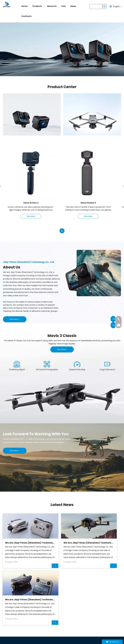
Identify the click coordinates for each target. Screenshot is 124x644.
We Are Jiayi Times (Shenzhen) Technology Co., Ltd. (19, 542)
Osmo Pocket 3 (88, 203)
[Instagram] (110, 626)
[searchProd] (96, 7)
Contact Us (49, 620)
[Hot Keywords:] (105, 6)
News (46, 615)
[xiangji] (92, 273)
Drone (66, 602)
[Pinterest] (114, 626)
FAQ (45, 611)
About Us (48, 606)
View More (31, 216)
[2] (47, 364)
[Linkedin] (100, 626)
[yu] (62, 396)
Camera (67, 597)
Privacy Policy (96, 640)
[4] (107, 364)
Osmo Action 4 (31, 203)
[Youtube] (105, 626)
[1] (17, 364)
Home (46, 597)
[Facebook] (95, 626)
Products (48, 602)
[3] (77, 364)
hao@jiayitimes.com (110, 602)
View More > (15, 319)
